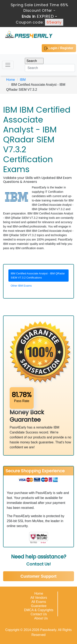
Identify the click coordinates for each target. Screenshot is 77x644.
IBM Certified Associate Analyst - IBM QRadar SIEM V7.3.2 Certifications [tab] (38, 276)
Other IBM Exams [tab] (21, 286)
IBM (23, 80)
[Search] (50, 68)
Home (11, 80)
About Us (41, 618)
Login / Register (59, 48)
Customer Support (39, 576)
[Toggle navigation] (8, 65)
